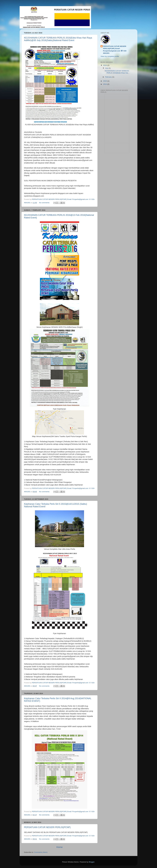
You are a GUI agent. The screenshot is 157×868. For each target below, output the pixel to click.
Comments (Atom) (41, 852)
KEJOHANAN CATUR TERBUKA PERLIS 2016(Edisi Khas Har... (117, 72)
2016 (105, 65)
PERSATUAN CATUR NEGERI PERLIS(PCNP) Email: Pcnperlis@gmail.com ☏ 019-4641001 (115, 50)
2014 (105, 84)
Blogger (92, 862)
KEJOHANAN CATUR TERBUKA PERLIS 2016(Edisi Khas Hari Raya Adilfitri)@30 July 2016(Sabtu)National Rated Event (58, 39)
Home (59, 847)
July (107, 68)
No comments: (45, 203)
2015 (105, 81)
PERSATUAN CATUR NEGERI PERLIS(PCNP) (47, 827)
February (109, 77)
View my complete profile (110, 56)
